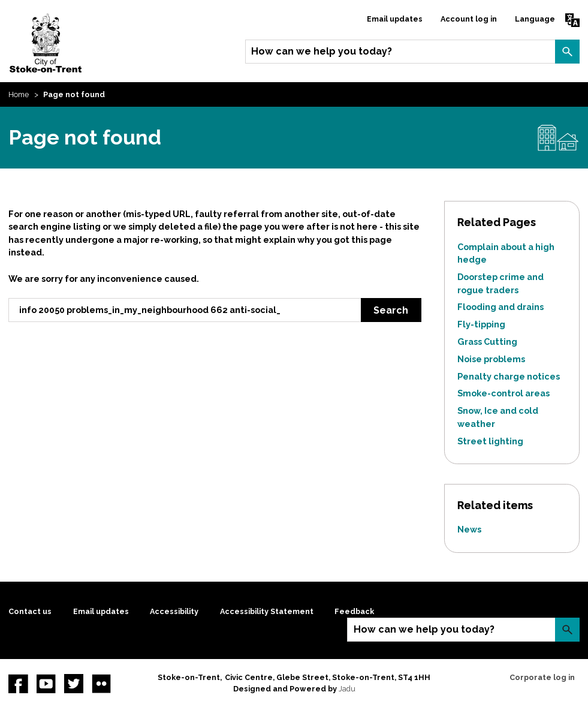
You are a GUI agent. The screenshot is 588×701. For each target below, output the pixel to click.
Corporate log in (542, 677)
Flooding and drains (500, 307)
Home (19, 94)
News (469, 529)
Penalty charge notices (509, 376)
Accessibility (174, 611)
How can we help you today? (322, 51)
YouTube (46, 684)
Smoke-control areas (503, 393)
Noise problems (491, 359)
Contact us (30, 611)
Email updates (395, 19)
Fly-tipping (481, 324)
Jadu (347, 689)
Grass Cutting (487, 342)
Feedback (354, 611)
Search (567, 52)
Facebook (18, 684)
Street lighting (490, 441)
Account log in (469, 19)
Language (535, 19)
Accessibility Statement (267, 611)
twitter (74, 684)
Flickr (101, 684)
